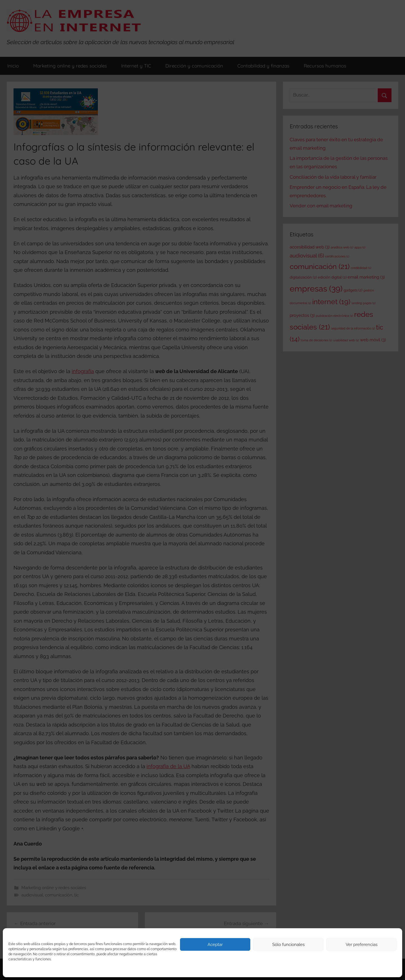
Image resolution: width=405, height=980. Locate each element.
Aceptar (215, 945)
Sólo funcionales (288, 945)
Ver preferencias (362, 945)
